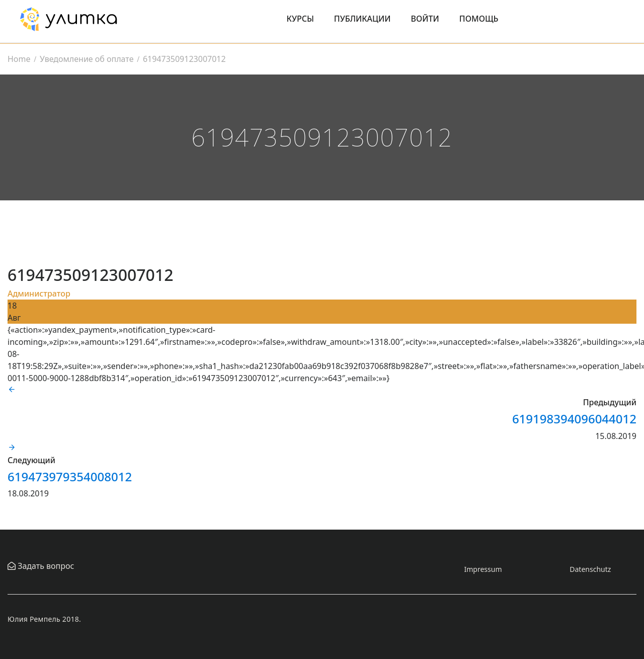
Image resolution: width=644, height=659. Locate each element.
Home (19, 59)
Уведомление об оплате (87, 59)
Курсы (300, 19)
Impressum (483, 569)
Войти (425, 19)
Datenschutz (590, 569)
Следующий (31, 460)
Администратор (39, 294)
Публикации (363, 19)
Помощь (479, 19)
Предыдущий (610, 402)
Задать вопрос (45, 566)
